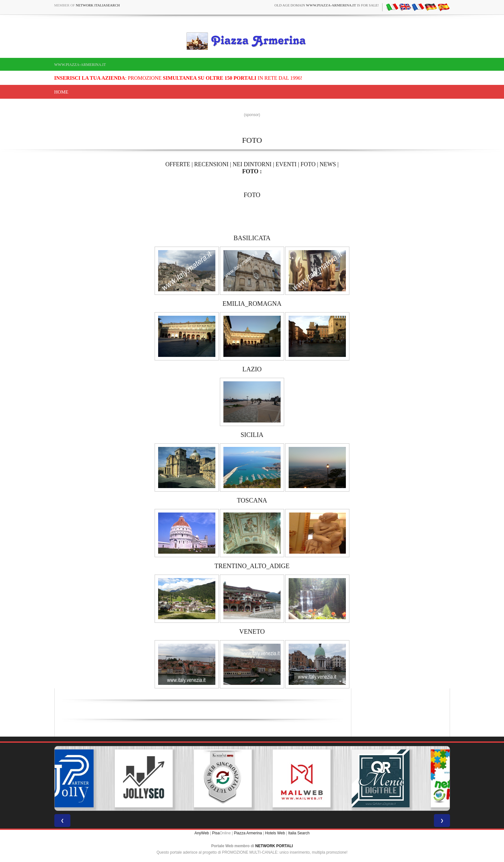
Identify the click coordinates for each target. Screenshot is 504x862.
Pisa (216, 833)
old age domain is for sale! (327, 5)
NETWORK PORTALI (274, 846)
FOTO (308, 164)
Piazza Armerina (248, 833)
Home (61, 92)
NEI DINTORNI (252, 164)
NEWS (328, 164)
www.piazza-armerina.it (80, 65)
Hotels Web (275, 833)
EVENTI (286, 164)
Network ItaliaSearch (98, 5)
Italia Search (299, 833)
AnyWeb (202, 833)
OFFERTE (178, 164)
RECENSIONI (211, 164)
